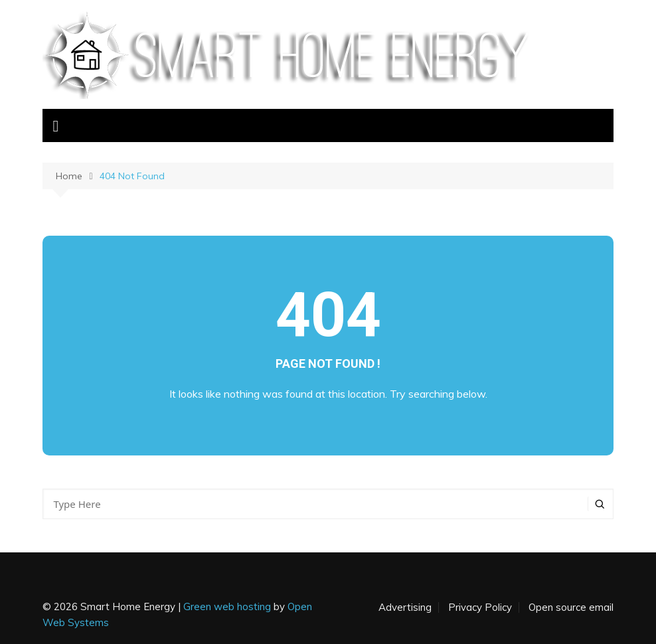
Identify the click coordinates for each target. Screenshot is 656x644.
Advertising (405, 607)
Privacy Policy (480, 607)
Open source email (571, 607)
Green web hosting (227, 606)
